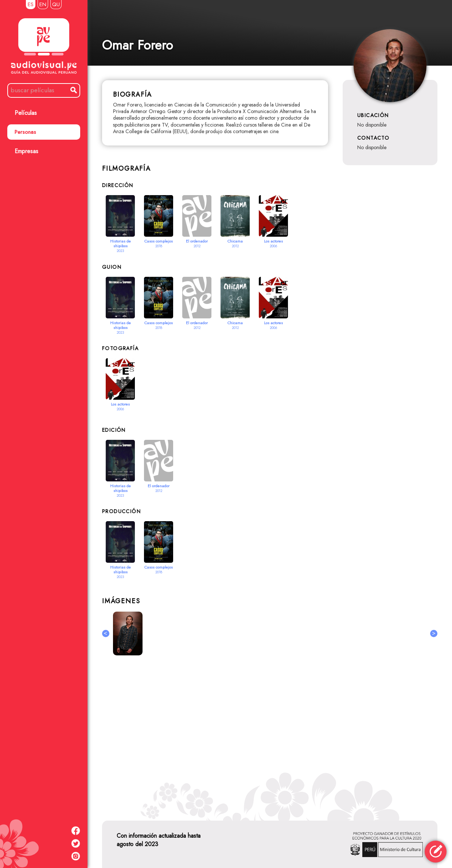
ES (31, 4)
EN (43, 4)
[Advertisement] (270, 733)
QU (56, 4)
